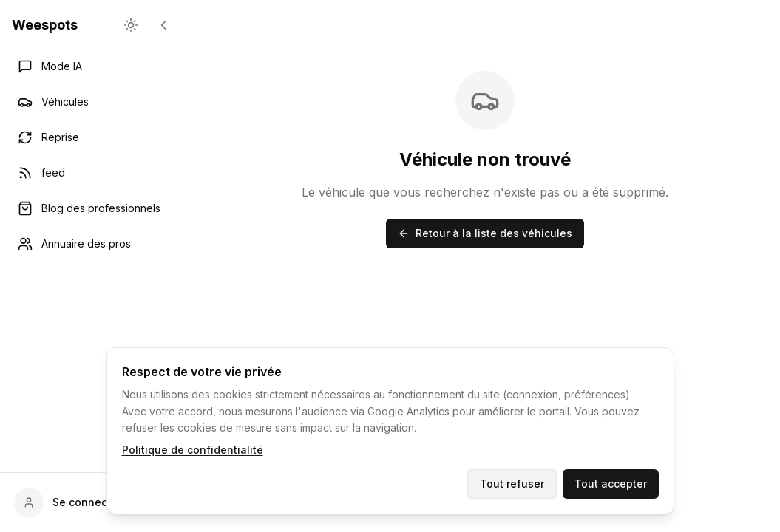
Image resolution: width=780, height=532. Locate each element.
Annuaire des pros (74, 244)
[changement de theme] (131, 25)
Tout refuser (512, 484)
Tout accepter (611, 484)
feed (41, 173)
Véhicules (53, 102)
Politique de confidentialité (193, 450)
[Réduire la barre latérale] (163, 25)
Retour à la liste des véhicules (485, 233)
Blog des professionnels (89, 208)
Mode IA (50, 66)
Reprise (48, 137)
